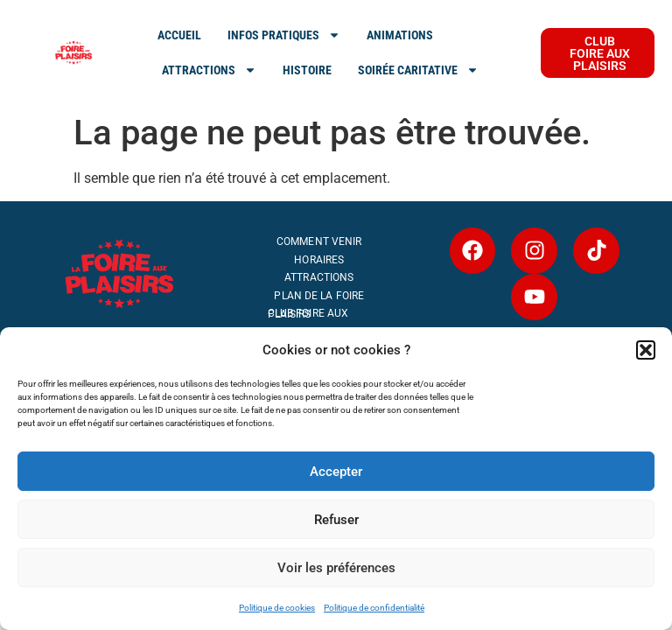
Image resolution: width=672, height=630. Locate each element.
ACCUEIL (179, 35)
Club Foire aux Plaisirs (308, 314)
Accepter (336, 472)
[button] (646, 350)
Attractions (319, 277)
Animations (400, 35)
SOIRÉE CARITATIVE (418, 70)
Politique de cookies (277, 608)
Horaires (319, 260)
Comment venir (319, 241)
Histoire (307, 70)
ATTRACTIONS (209, 70)
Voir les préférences (336, 568)
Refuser (336, 520)
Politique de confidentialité (374, 608)
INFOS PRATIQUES (284, 35)
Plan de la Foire (319, 296)
